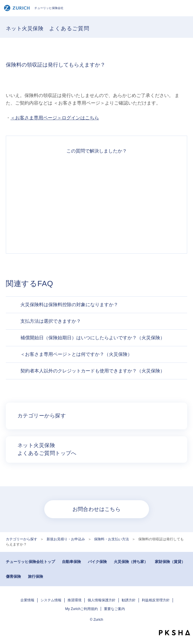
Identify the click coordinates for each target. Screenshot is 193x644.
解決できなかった (97, 212)
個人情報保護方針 (102, 600)
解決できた (97, 170)
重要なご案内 (114, 609)
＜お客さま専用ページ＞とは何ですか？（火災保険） (76, 354)
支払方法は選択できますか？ (51, 321)
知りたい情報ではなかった (97, 233)
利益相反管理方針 (156, 600)
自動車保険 (71, 562)
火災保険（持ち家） (131, 562)
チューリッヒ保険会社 (34, 8)
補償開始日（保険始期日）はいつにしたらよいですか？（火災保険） (93, 338)
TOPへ (186, 622)
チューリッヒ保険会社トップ (30, 562)
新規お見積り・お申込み (66, 539)
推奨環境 (75, 600)
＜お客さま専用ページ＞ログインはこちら (55, 118)
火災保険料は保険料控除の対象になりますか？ (69, 305)
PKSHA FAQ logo (175, 633)
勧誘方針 (129, 600)
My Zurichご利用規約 (82, 609)
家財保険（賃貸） (170, 562)
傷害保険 (13, 576)
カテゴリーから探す (22, 539)
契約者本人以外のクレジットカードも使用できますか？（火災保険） (93, 371)
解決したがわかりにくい (97, 191)
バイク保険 (97, 562)
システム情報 (51, 600)
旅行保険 (36, 576)
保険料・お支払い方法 (111, 539)
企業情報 (27, 600)
